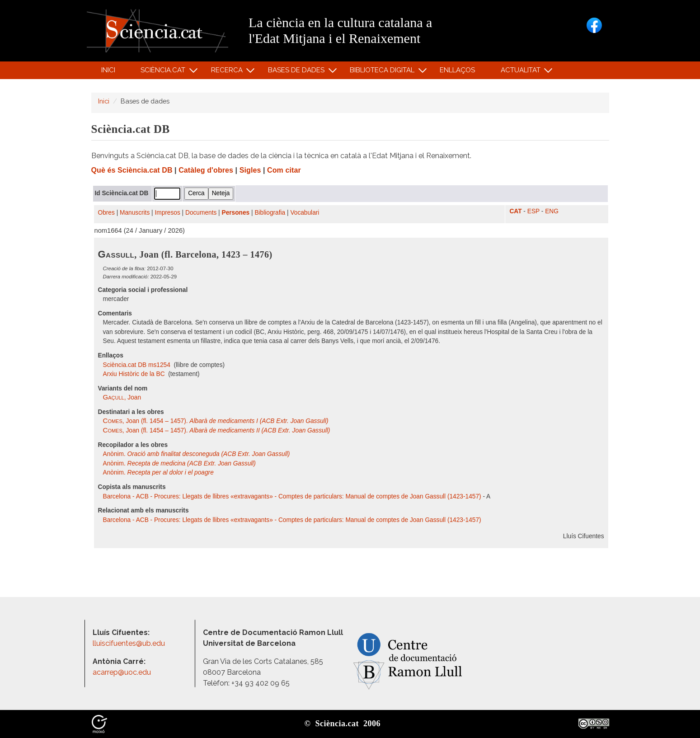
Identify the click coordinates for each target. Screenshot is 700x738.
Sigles (250, 170)
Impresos (167, 213)
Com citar (284, 170)
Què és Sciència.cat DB (132, 170)
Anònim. (197, 454)
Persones (236, 213)
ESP (533, 211)
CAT (515, 211)
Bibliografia (270, 213)
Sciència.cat (164, 72)
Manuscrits (135, 213)
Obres (106, 213)
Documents (201, 213)
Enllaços (457, 70)
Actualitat (522, 72)
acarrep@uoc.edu (122, 672)
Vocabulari (305, 213)
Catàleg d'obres (206, 170)
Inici (108, 70)
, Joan (122, 397)
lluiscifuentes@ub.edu (130, 643)
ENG (552, 211)
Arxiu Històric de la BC (135, 374)
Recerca (228, 72)
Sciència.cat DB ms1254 (138, 365)
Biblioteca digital (384, 72)
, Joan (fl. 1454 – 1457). (216, 421)
